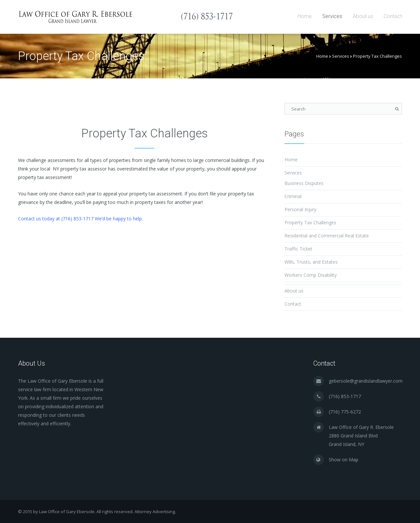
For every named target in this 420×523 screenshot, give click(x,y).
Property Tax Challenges (310, 222)
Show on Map (344, 460)
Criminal (293, 196)
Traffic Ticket (298, 249)
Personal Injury (300, 209)
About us (363, 16)
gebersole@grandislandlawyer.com (366, 381)
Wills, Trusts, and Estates (311, 262)
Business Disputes (304, 183)
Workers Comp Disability (311, 275)
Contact (393, 16)
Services (332, 16)
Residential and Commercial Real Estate (327, 236)
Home (305, 16)
